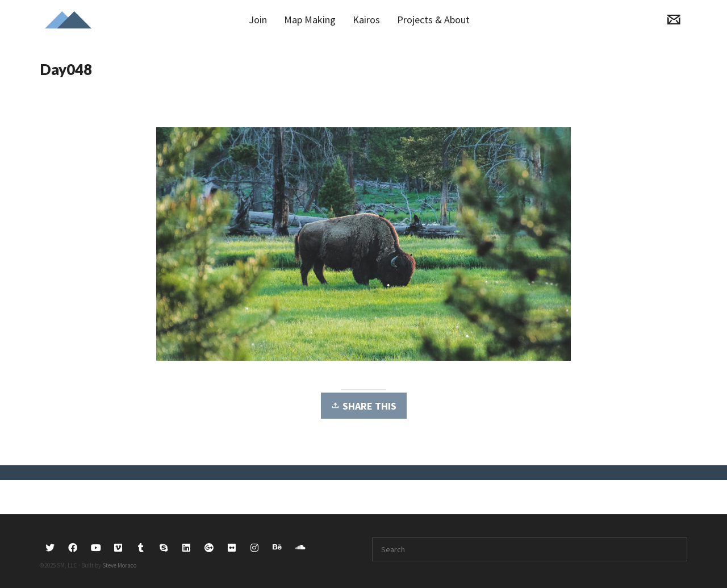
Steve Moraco (119, 565)
